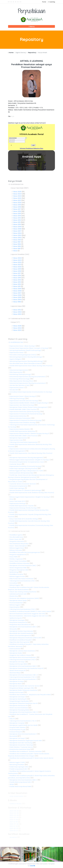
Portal (44, 2)
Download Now (31, 164)
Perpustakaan (31, 15)
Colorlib (33, 866)
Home (11, 53)
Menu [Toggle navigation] (31, 26)
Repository (32, 53)
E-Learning (52, 2)
